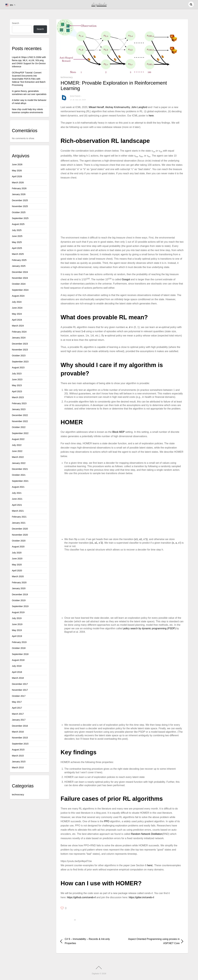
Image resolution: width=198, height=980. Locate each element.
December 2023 (20, 344)
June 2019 (17, 624)
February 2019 (19, 642)
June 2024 (17, 308)
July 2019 (17, 618)
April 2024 (17, 320)
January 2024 (19, 338)
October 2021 (19, 475)
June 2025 (17, 236)
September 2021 (20, 481)
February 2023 (19, 403)
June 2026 (17, 164)
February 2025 (19, 260)
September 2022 (20, 433)
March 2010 (18, 767)
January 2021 (19, 523)
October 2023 (19, 356)
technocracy (67, 77)
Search (16, 23)
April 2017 (17, 708)
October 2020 (19, 541)
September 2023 (20, 362)
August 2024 (18, 296)
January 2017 (19, 720)
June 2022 (17, 451)
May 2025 (17, 242)
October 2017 (19, 696)
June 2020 (17, 559)
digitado (75, 96)
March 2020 (18, 576)
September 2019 (20, 606)
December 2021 (20, 469)
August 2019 (18, 612)
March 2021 (18, 511)
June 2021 (17, 499)
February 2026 (19, 188)
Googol (126, 279)
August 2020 (18, 547)
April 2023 (17, 391)
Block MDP (119, 432)
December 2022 (20, 415)
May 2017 (17, 702)
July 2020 (17, 553)
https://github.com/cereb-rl (81, 897)
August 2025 (18, 224)
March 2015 (18, 756)
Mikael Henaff (96, 107)
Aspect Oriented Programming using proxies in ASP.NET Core (153, 941)
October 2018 (19, 648)
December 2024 (20, 272)
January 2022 (19, 463)
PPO (107, 821)
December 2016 (20, 726)
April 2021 (17, 505)
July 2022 (17, 445)
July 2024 (17, 302)
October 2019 (19, 600)
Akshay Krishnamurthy (118, 107)
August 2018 (18, 660)
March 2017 (18, 714)
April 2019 (17, 636)
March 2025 (18, 254)
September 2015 (20, 744)
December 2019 (20, 594)
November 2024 (20, 278)
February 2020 (19, 582)
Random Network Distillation (147, 834)
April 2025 (17, 248)
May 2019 (17, 630)
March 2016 (18, 732)
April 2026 (17, 176)
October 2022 (19, 427)
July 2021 (17, 493)
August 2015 (18, 750)
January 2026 (19, 194)
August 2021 (18, 487)
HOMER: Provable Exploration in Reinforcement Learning (114, 86)
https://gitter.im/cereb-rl (141, 897)
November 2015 (20, 738)
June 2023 (17, 379)
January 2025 (19, 266)
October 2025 (19, 212)
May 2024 (17, 314)
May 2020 (17, 565)
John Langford (139, 107)
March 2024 (18, 326)
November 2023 (20, 350)
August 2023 (18, 367)
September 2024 (20, 290)
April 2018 (17, 672)
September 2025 (20, 218)
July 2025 (17, 230)
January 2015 (19, 762)
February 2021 (19, 517)
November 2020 (20, 535)
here (151, 116)
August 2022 (18, 439)
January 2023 (19, 409)
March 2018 (18, 678)
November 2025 (20, 206)
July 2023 (17, 374)
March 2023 (18, 397)
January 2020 (19, 588)
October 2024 (19, 284)
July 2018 (17, 666)
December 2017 (20, 684)
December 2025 (20, 200)
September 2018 (20, 654)
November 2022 (20, 421)
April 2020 (17, 571)
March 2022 (18, 457)
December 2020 (20, 529)
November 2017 (20, 690)
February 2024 (19, 332)
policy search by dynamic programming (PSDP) (149, 628)
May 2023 (17, 385)
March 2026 (18, 183)
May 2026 (17, 171)
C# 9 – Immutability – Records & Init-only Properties (87, 941)
